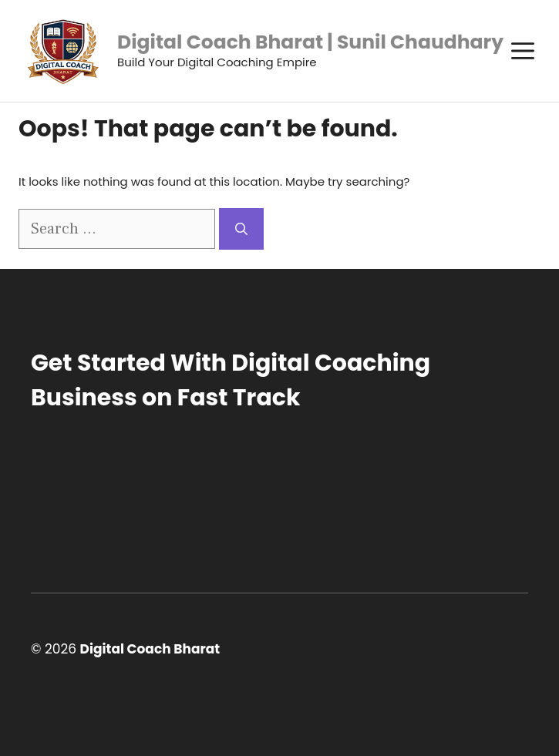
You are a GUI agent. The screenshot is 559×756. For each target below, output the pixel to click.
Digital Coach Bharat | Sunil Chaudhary (310, 42)
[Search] (241, 229)
